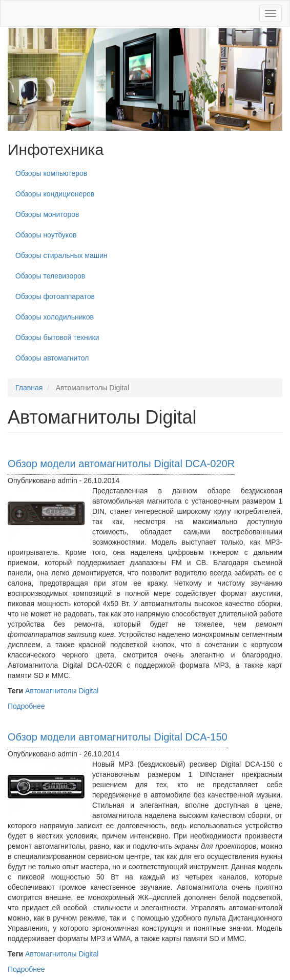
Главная (29, 388)
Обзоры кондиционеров (55, 194)
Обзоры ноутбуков (46, 235)
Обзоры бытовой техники (57, 337)
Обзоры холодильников (55, 317)
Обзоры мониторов (47, 214)
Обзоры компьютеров (51, 173)
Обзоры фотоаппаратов (55, 296)
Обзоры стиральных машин (61, 255)
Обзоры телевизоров (50, 276)
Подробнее (26, 706)
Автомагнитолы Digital (62, 691)
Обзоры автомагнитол (52, 358)
